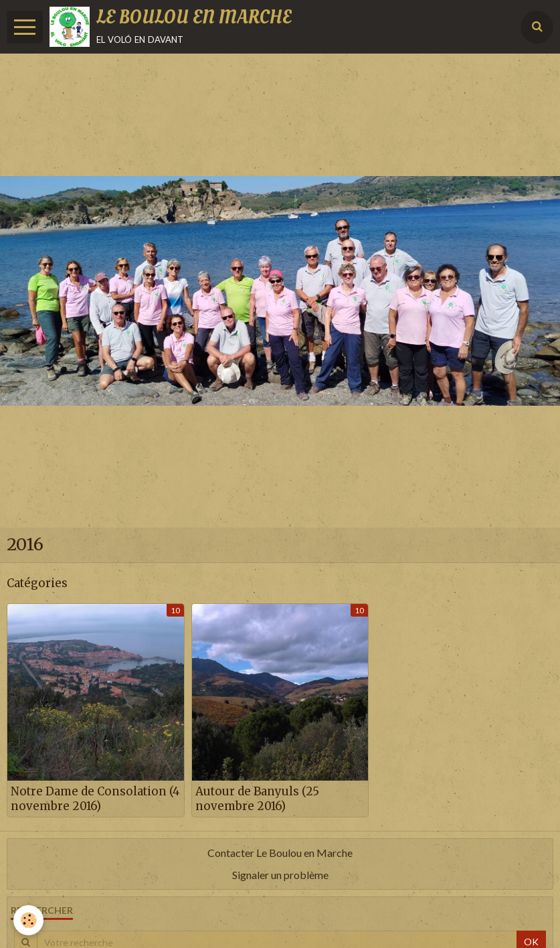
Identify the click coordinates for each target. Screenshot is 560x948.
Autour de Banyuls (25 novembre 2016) (257, 799)
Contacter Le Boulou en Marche (280, 853)
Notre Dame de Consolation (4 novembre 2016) (95, 799)
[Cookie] (28, 920)
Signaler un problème (280, 875)
